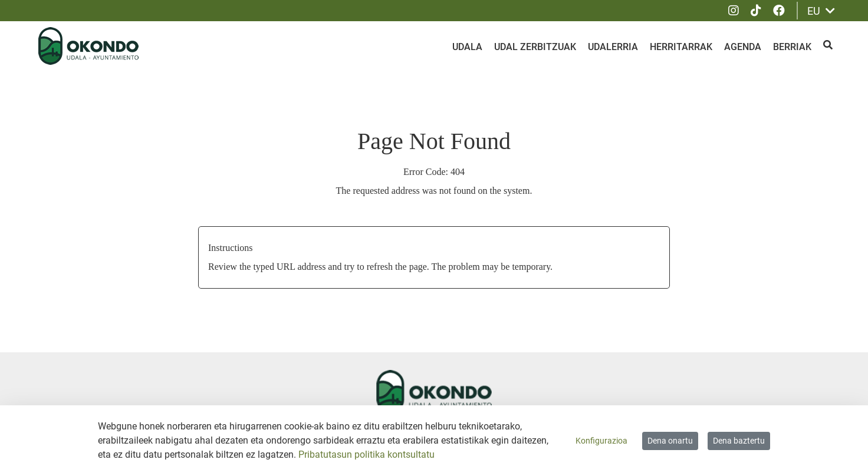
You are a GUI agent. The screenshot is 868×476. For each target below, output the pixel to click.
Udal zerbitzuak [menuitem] (535, 47)
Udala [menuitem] (467, 47)
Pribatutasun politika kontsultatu (366, 454)
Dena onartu (670, 441)
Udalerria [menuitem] (613, 47)
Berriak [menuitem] (792, 47)
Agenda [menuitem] (743, 47)
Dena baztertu (739, 441)
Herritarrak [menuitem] (681, 47)
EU (821, 11)
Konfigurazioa (601, 441)
